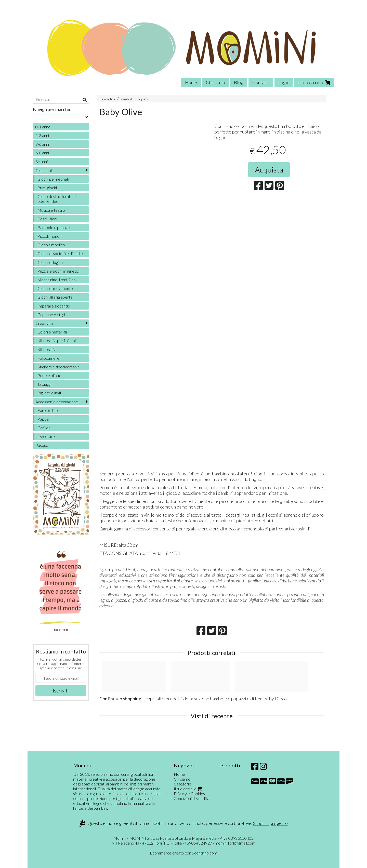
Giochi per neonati (53, 179)
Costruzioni (47, 219)
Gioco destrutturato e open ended (57, 199)
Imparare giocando (54, 306)
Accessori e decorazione (57, 402)
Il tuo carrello (314, 82)
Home (191, 82)
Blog (239, 82)
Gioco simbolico (51, 245)
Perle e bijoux (49, 375)
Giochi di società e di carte (60, 253)
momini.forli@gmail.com (235, 843)
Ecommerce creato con (183, 853)
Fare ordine (48, 410)
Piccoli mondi (49, 236)
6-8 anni (42, 153)
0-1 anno (43, 127)
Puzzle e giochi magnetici (58, 271)
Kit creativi (47, 349)
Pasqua (42, 445)
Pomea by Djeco (271, 699)
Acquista (269, 169)
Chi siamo (215, 82)
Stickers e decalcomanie (59, 367)
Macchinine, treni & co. (57, 280)
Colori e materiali (52, 332)
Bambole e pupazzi (135, 99)
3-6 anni (42, 144)
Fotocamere (48, 358)
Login (284, 82)
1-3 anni (42, 135)
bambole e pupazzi (228, 699)
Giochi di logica (50, 262)
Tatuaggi (44, 384)
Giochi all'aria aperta (55, 297)
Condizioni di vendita (192, 798)
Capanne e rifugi (51, 315)
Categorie (182, 784)
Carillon (44, 428)
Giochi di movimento (55, 288)
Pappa (43, 419)
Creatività (44, 323)
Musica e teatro (51, 210)
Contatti (261, 82)
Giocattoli (107, 99)
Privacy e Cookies (189, 793)
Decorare (46, 436)
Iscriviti (61, 690)
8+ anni (42, 161)
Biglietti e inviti (50, 393)
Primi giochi (47, 188)
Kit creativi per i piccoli (57, 340)
